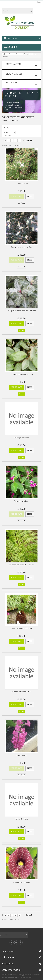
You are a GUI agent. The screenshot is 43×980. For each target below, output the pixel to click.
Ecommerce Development (32, 975)
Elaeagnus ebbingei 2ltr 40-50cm (22, 374)
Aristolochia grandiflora (22, 882)
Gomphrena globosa (22, 501)
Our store (12, 83)
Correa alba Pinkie (21, 183)
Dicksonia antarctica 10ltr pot (21, 692)
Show (6, 132)
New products (14, 74)
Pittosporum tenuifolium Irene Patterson (22, 311)
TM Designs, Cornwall (24, 977)
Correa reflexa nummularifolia (22, 247)
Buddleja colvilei (22, 755)
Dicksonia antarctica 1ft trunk (21, 628)
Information (14, 64)
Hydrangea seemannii (21, 438)
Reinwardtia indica (21, 819)
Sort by (7, 128)
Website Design (10, 977)
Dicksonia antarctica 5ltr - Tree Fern (21, 565)
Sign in (39, 2)
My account (8, 965)
